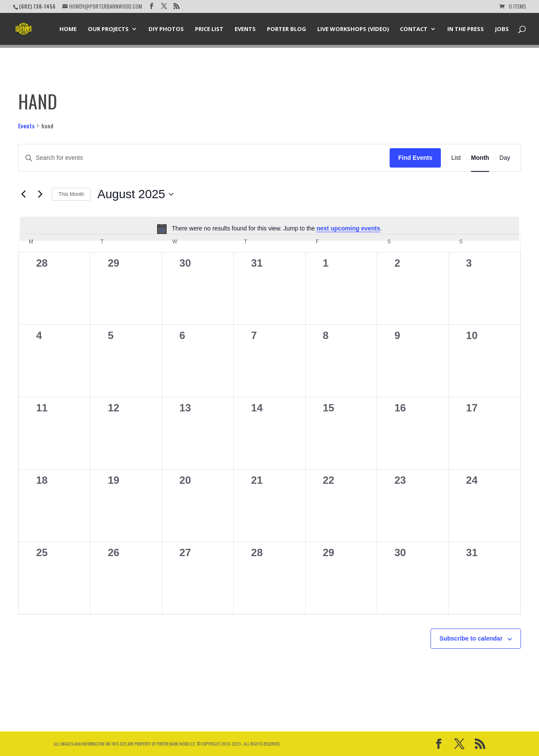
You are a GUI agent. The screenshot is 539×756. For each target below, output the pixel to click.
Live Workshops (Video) (353, 29)
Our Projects (108, 29)
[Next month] (40, 194)
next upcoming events (348, 228)
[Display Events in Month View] (480, 158)
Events (245, 29)
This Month (71, 194)
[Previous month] (23, 194)
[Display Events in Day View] (505, 158)
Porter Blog (287, 29)
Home (68, 29)
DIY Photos (166, 29)
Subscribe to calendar (471, 638)
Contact (414, 29)
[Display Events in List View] (456, 158)
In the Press (466, 29)
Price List (209, 29)
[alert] (269, 229)
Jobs (502, 29)
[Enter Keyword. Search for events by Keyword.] (204, 158)
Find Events (415, 158)
